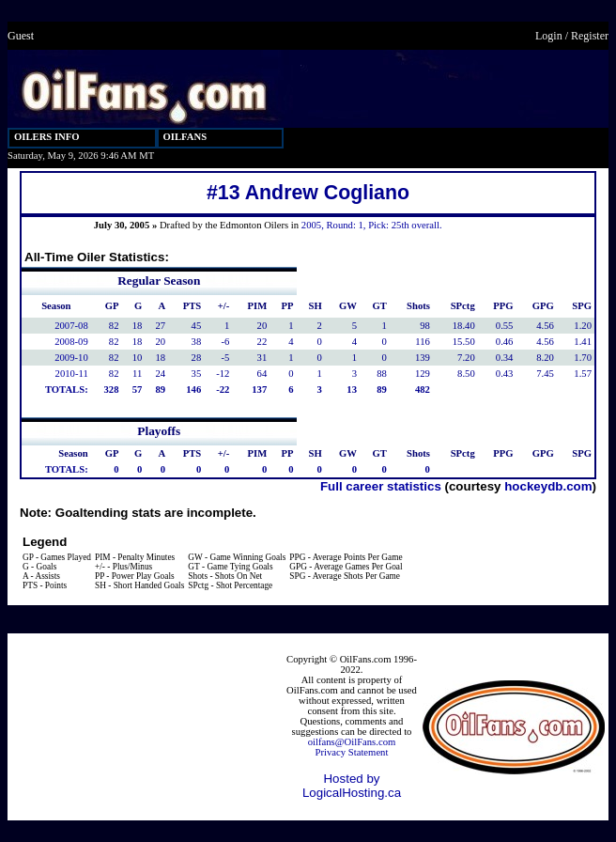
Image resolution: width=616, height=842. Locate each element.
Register (590, 36)
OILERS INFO (47, 137)
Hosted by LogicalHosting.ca (352, 786)
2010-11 (72, 374)
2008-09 (71, 342)
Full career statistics (381, 486)
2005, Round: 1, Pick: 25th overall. (372, 225)
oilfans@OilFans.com (352, 742)
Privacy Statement (352, 752)
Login (549, 36)
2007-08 (71, 326)
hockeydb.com (548, 486)
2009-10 (71, 358)
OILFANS (185, 137)
